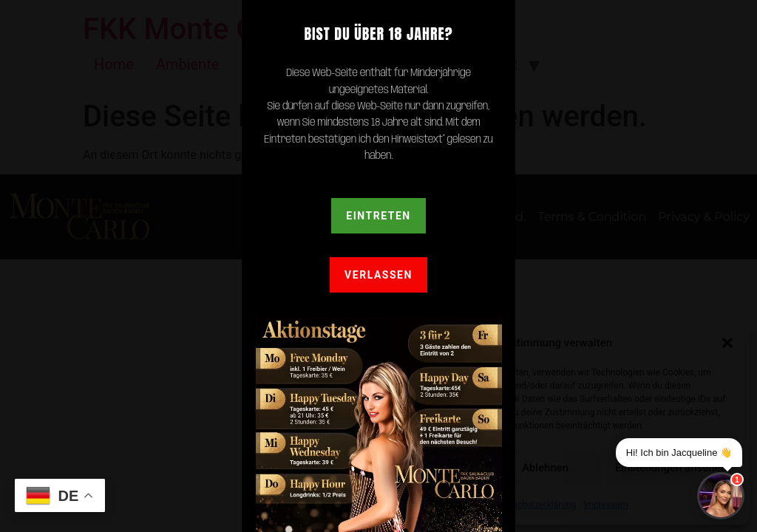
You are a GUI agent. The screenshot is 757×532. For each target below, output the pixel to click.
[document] (378, 266)
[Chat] (721, 496)
